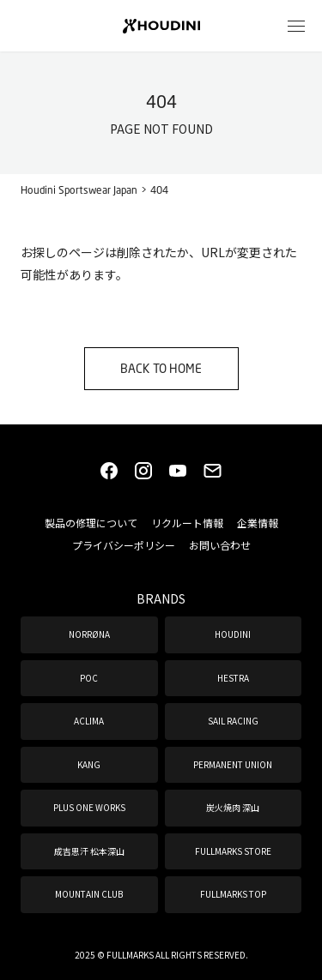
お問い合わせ (220, 545)
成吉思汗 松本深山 (89, 851)
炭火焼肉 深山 (233, 807)
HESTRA (233, 678)
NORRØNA (89, 634)
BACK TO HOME (161, 368)
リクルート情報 (187, 523)
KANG (89, 764)
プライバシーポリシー (124, 545)
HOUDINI (233, 634)
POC (89, 678)
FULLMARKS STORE (233, 851)
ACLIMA (89, 721)
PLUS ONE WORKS (89, 807)
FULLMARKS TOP (233, 894)
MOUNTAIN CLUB (89, 894)
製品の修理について (91, 523)
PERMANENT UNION (233, 764)
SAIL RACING (233, 721)
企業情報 (258, 523)
